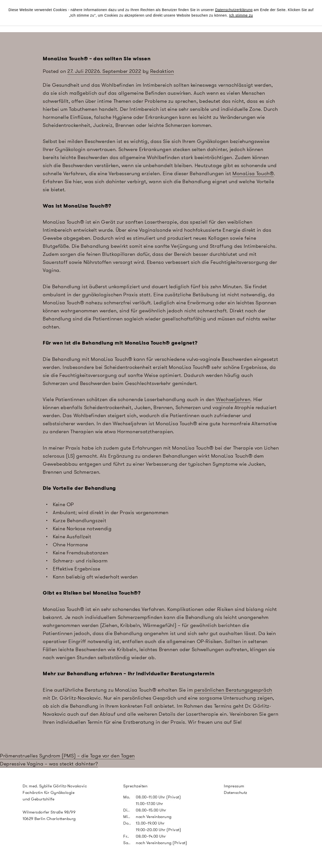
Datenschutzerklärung (234, 10)
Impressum (234, 786)
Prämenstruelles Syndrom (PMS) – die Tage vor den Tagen (67, 756)
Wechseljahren (233, 399)
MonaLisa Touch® (253, 173)
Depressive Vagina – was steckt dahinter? (49, 764)
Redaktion (162, 71)
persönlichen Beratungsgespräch (233, 690)
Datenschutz (236, 792)
